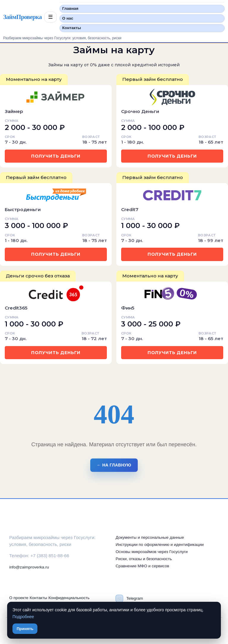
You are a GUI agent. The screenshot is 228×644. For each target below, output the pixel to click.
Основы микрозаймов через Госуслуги (152, 552)
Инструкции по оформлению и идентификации (160, 545)
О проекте (19, 598)
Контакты (72, 28)
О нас (68, 18)
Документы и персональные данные (150, 537)
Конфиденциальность (69, 598)
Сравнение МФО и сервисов (142, 566)
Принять (25, 629)
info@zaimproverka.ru (29, 567)
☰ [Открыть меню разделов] (50, 17)
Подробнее (23, 617)
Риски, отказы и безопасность (144, 559)
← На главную (114, 465)
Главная (70, 8)
